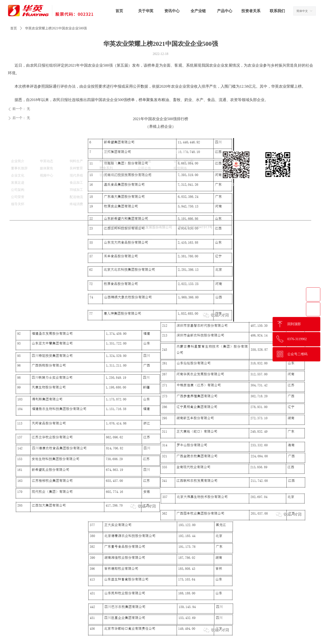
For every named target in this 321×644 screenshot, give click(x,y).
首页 (14, 28)
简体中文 (302, 11)
